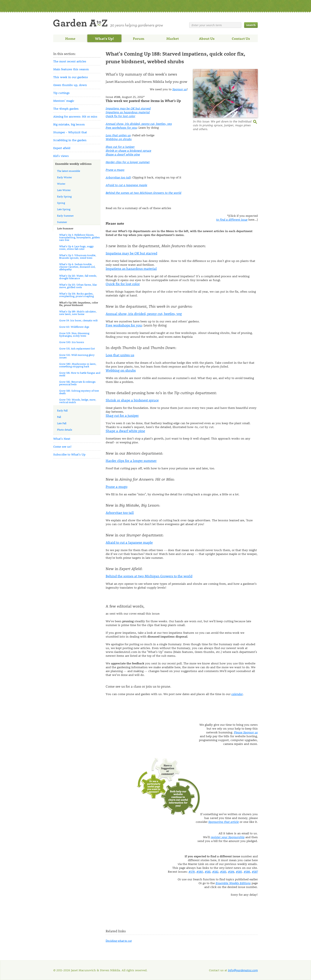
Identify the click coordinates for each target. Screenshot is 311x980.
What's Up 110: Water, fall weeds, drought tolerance (78, 277)
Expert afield (62, 148)
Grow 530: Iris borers (72, 342)
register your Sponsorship (228, 837)
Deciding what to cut (119, 940)
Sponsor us (180, 89)
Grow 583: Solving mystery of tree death (79, 392)
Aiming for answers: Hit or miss (75, 116)
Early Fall (62, 410)
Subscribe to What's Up (69, 454)
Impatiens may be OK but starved (128, 108)
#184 (231, 872)
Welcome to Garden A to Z (108, 23)
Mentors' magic (64, 101)
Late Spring (64, 209)
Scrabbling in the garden (70, 140)
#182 (215, 872)
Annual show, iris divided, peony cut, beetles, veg (139, 124)
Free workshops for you (121, 127)
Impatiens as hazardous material (128, 112)
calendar (237, 694)
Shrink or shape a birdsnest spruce (128, 150)
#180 (200, 872)
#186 (247, 872)
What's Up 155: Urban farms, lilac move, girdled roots (78, 286)
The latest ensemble (69, 171)
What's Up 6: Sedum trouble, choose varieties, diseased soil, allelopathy (77, 267)
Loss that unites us (118, 135)
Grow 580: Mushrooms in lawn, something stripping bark (78, 365)
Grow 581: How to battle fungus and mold (80, 374)
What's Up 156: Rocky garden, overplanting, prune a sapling (76, 295)
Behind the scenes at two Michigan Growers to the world (143, 193)
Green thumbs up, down (70, 85)
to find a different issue (232, 219)
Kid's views (61, 156)
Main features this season (71, 69)
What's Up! (104, 38)
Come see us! (62, 446)
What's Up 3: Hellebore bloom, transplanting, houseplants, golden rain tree (80, 237)
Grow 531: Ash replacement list (77, 348)
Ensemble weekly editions (73, 164)
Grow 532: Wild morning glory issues (77, 356)
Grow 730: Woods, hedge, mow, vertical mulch (78, 401)
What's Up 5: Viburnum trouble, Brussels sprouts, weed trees (78, 256)
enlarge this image (255, 121)
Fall (59, 417)
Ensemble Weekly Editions (233, 883)
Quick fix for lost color (120, 116)
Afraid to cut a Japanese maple (126, 185)
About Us (207, 38)
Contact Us (241, 38)
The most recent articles (70, 61)
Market (173, 38)
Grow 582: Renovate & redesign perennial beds (77, 383)
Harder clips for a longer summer (128, 162)
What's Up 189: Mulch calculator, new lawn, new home (78, 313)
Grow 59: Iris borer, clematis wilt (78, 320)
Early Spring (64, 196)
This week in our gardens (71, 77)
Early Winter (65, 177)
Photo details (65, 430)
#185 (239, 872)
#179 (192, 872)
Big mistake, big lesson (69, 124)
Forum (139, 38)
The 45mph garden (66, 108)
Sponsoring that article (224, 822)
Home (70, 38)
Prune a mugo (115, 170)
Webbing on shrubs (119, 139)
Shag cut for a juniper (120, 147)
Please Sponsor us (246, 732)
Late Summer (65, 228)
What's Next (62, 439)
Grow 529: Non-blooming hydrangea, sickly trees (74, 334)
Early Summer (65, 216)
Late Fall (62, 423)
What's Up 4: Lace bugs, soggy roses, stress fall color (76, 247)
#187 (255, 872)
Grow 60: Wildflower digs (74, 327)
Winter (61, 184)
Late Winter (64, 190)
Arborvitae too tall (118, 177)
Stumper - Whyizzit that (70, 132)
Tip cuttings (61, 93)
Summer (62, 222)
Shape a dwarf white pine (123, 154)
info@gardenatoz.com (243, 970)
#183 (223, 872)
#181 (208, 872)
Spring (61, 203)
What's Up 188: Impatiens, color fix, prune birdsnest (79, 304)
